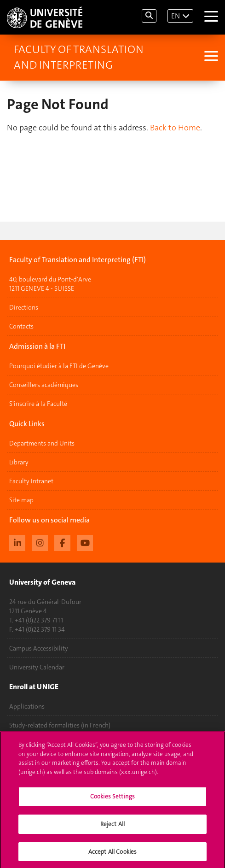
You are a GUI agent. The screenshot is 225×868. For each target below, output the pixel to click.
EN (176, 16)
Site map (21, 500)
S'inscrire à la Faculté (38, 404)
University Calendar (37, 667)
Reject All (112, 828)
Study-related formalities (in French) (60, 725)
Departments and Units (42, 443)
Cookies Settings (112, 801)
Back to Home (175, 128)
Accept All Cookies (112, 855)
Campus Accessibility (39, 648)
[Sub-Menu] (210, 57)
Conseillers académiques (44, 385)
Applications (27, 706)
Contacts (21, 326)
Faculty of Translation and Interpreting (79, 57)
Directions (24, 307)
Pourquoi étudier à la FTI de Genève (59, 366)
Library (19, 462)
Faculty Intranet (31, 481)
